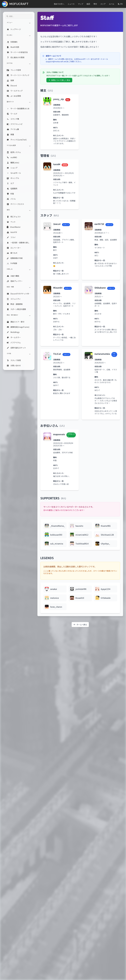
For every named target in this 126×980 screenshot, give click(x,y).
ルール (112, 4)
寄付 (95, 4)
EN (120, 4)
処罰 (88, 4)
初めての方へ (59, 4)
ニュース (71, 4)
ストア (103, 4)
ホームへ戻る (80, 625)
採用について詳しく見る (59, 80)
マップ (81, 4)
